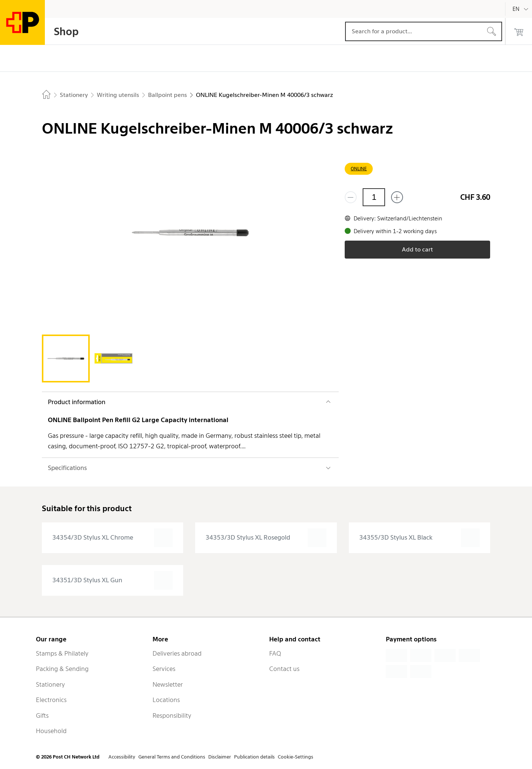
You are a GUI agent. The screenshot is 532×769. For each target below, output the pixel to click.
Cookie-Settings (296, 757)
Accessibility (122, 757)
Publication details (254, 757)
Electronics (51, 700)
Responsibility (172, 715)
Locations (166, 700)
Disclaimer (220, 757)
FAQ (275, 653)
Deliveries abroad (177, 653)
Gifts (42, 715)
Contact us (284, 669)
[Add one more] (397, 197)
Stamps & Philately (62, 653)
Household (51, 731)
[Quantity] (374, 197)
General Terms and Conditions (172, 757)
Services (164, 669)
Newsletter (168, 684)
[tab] (66, 358)
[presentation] (113, 538)
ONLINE (359, 169)
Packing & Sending (62, 669)
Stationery (50, 684)
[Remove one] (351, 197)
